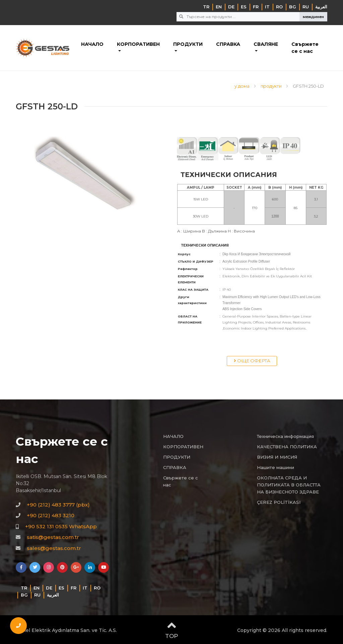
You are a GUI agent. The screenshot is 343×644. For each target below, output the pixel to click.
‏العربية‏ (321, 7)
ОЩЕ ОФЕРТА (252, 361)
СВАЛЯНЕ (266, 44)
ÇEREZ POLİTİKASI (279, 502)
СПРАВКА (228, 44)
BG (293, 7)
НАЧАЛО (92, 44)
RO (279, 7)
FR (256, 7)
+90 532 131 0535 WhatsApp (61, 526)
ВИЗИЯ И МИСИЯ (277, 457)
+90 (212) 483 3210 (51, 515)
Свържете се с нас (305, 48)
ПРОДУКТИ (188, 44)
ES (244, 7)
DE (231, 7)
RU (306, 7)
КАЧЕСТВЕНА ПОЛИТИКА (287, 447)
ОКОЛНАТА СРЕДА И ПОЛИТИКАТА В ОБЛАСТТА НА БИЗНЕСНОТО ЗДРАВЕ (289, 485)
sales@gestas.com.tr (54, 548)
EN (219, 7)
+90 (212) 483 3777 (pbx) (58, 505)
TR (206, 7)
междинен (313, 17)
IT (267, 7)
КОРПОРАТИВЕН (138, 44)
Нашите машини (276, 467)
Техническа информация (285, 436)
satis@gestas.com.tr (53, 537)
